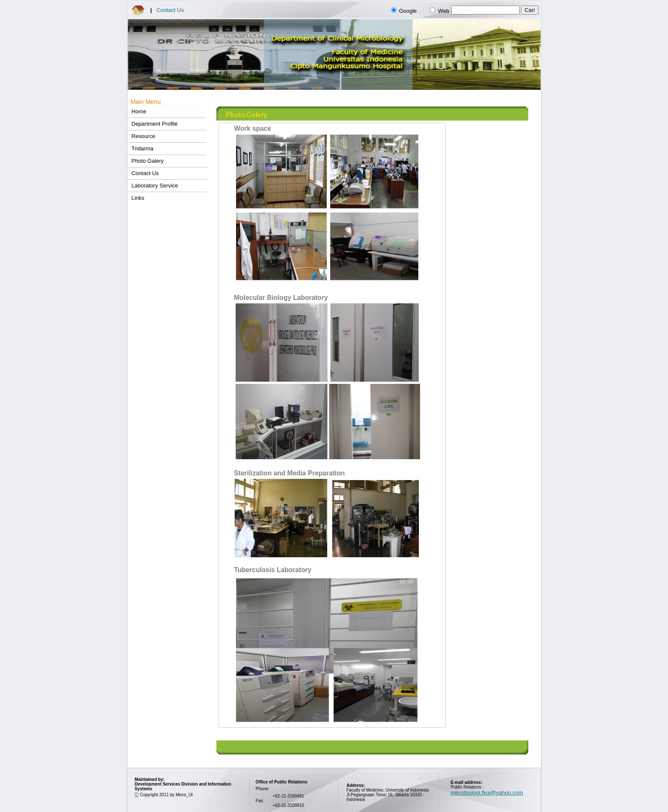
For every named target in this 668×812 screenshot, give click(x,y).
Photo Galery (148, 161)
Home (139, 111)
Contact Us (170, 10)
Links (138, 198)
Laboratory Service (155, 186)
